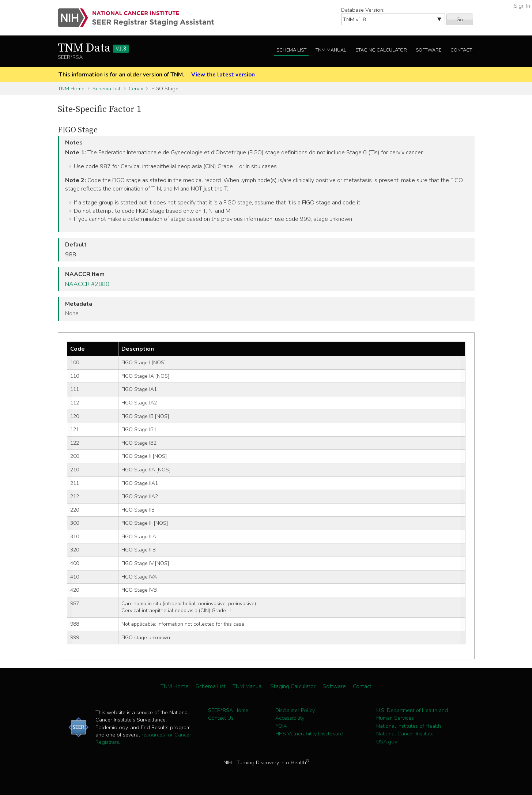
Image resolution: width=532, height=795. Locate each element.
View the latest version (223, 75)
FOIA (281, 726)
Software (429, 50)
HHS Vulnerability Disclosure (309, 734)
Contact (461, 50)
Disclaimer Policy (295, 710)
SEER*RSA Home (228, 710)
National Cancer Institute (405, 734)
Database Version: (363, 10)
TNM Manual (331, 50)
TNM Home (71, 88)
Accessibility (290, 718)
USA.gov (387, 742)
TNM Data (93, 48)
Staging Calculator (381, 50)
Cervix (136, 88)
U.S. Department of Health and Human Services (412, 714)
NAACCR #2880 (87, 284)
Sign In (522, 6)
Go (460, 19)
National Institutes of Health (409, 726)
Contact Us (221, 718)
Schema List (291, 50)
